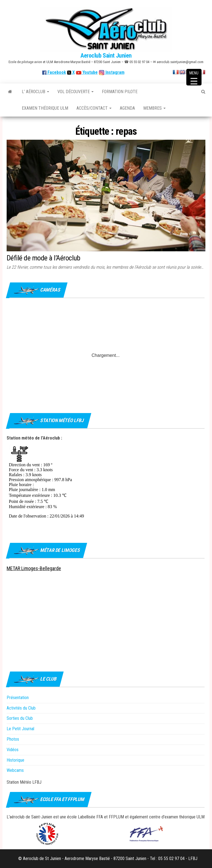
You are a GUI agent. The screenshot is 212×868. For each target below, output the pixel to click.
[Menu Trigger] (194, 77)
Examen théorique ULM (45, 108)
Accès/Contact (94, 108)
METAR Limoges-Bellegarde (34, 568)
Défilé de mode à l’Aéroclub (43, 258)
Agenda (127, 108)
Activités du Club (21, 708)
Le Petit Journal (20, 729)
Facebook (54, 72)
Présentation (18, 698)
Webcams (15, 770)
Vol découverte (75, 92)
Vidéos (13, 750)
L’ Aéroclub (35, 92)
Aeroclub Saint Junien (106, 56)
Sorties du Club (20, 718)
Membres (154, 108)
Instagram (114, 72)
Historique (15, 760)
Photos (13, 739)
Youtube (90, 72)
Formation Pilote (120, 92)
